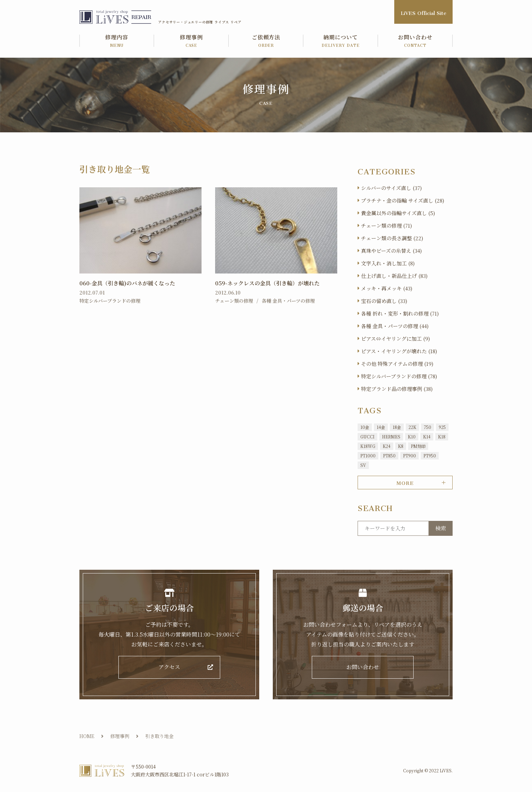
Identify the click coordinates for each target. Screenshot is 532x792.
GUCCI (367, 437)
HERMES (391, 437)
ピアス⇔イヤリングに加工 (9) (395, 338)
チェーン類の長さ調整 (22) (392, 238)
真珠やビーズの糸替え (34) (391, 251)
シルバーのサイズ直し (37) (391, 188)
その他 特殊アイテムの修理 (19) (397, 364)
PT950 (430, 456)
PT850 (389, 456)
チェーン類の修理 (234, 301)
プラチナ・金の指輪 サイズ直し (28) (403, 200)
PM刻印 (418, 446)
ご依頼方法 (266, 41)
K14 (427, 437)
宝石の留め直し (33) (384, 301)
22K (412, 427)
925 (442, 427)
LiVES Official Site (423, 12)
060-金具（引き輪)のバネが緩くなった (127, 283)
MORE (405, 482)
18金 (397, 427)
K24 (387, 446)
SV (363, 465)
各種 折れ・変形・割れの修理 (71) (400, 313)
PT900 (410, 456)
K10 (412, 437)
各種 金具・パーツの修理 (288, 301)
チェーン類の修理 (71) (386, 225)
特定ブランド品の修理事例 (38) (397, 389)
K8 (401, 446)
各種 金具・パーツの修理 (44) (395, 326)
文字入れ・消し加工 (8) (388, 263)
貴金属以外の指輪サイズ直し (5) (398, 213)
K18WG (368, 446)
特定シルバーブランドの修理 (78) (399, 376)
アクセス (169, 667)
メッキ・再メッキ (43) (387, 288)
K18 (442, 437)
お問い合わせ (415, 41)
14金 (381, 427)
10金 (365, 427)
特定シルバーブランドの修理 (110, 301)
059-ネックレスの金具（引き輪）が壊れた (267, 283)
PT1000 (368, 456)
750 (427, 427)
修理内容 (117, 41)
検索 (441, 528)
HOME (87, 736)
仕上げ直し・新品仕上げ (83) (394, 276)
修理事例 (191, 41)
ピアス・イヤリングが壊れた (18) (399, 351)
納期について (341, 41)
